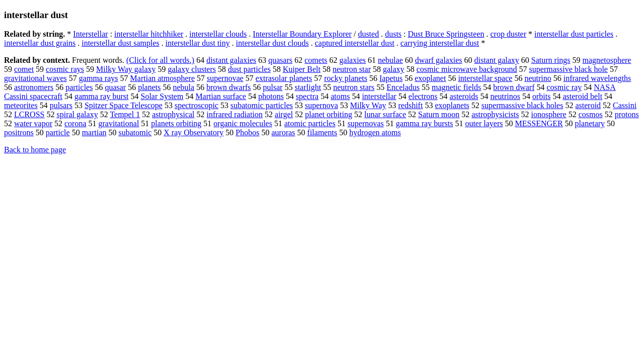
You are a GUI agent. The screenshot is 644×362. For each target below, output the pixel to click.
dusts (393, 34)
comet (24, 69)
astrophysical (173, 114)
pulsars (61, 105)
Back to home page (35, 150)
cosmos (591, 114)
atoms (340, 96)
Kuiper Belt (302, 69)
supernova (321, 105)
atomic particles (310, 123)
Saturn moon (439, 114)
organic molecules (243, 123)
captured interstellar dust (355, 43)
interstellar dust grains (40, 43)
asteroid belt (582, 96)
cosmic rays (65, 69)
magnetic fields (456, 87)
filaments (323, 132)
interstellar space (485, 78)
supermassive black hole (569, 69)
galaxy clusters (192, 69)
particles (79, 87)
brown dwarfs (228, 87)
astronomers (34, 87)
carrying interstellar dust (440, 43)
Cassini (625, 105)
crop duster (509, 34)
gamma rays (99, 78)
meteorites (21, 105)
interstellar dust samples (120, 43)
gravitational (119, 123)
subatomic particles (262, 105)
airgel (284, 114)
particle (58, 132)
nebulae (390, 60)
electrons (423, 96)
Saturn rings (551, 60)
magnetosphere (607, 60)
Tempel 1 (125, 114)
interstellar (379, 96)
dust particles (249, 69)
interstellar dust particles (574, 34)
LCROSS (29, 114)
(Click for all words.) (160, 60)
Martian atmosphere (163, 78)
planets (149, 87)
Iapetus (391, 78)
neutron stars (354, 87)
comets (316, 60)
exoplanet (430, 78)
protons (627, 114)
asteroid (588, 105)
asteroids (464, 96)
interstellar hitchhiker (149, 34)
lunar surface (385, 114)
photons (271, 96)
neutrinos (505, 96)
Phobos (247, 132)
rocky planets (346, 78)
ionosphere (548, 114)
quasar (115, 87)
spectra (307, 96)
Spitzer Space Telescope (124, 105)
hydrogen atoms (375, 132)
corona (75, 123)
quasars (280, 60)
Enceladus (403, 87)
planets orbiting (176, 123)
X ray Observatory (193, 132)
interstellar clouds (218, 34)
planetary (590, 123)
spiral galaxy (77, 114)
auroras (283, 132)
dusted (368, 34)
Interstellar (90, 34)
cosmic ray (564, 87)
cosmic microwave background (467, 69)
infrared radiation (235, 114)
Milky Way (368, 105)
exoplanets (452, 105)
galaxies (353, 60)
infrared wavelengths (597, 78)
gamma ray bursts (425, 123)
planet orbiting (329, 114)
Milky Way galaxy (126, 69)
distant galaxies (231, 60)
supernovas (366, 123)
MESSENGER (539, 123)
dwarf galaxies (439, 60)
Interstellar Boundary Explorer (302, 34)
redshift (411, 105)
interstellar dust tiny (198, 43)
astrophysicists (495, 114)
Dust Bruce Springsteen (446, 34)
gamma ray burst (102, 96)
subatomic (135, 132)
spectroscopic (196, 105)
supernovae (225, 78)
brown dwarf (514, 87)
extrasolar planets (284, 78)
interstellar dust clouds (272, 43)
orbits (541, 96)
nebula (184, 87)
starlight (308, 87)
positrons (19, 132)
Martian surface (221, 96)
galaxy (394, 69)
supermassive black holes (522, 105)
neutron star (352, 69)
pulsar (273, 87)
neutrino (538, 78)
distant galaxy (496, 60)
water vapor (33, 123)
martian (94, 132)
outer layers (484, 123)
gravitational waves (35, 78)
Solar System (162, 96)
